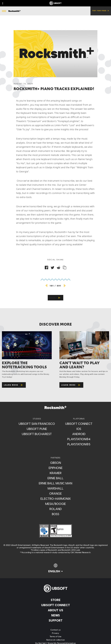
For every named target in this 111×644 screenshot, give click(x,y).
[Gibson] (55, 463)
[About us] (55, 610)
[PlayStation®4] (79, 439)
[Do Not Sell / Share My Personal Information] (55, 643)
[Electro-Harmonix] (55, 499)
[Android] (79, 434)
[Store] (55, 600)
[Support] (55, 620)
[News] (55, 615)
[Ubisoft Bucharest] (37, 434)
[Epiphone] (55, 468)
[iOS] (79, 429)
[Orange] (55, 493)
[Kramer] (55, 473)
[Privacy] (55, 633)
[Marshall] (55, 488)
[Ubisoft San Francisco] (37, 424)
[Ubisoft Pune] (37, 429)
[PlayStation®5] (79, 444)
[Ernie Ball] (55, 478)
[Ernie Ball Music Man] (55, 483)
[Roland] (55, 509)
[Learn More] (14, 385)
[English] (55, 568)
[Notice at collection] (55, 640)
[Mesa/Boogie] (55, 504)
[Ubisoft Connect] (55, 605)
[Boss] (55, 514)
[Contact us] (55, 630)
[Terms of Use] (55, 636)
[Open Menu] (4, 11)
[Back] (55, 298)
